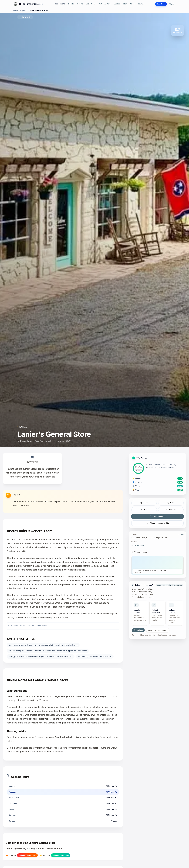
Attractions (89, 4)
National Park (103, 4)
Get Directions (158, 516)
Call (144, 510)
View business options (158, 630)
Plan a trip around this (157, 523)
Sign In (171, 4)
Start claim (138, 630)
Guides (115, 4)
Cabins (78, 4)
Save (171, 503)
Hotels (69, 4)
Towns (139, 4)
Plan (123, 4)
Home (15, 10)
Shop (131, 4)
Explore (23, 10)
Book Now (159, 4)
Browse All (25, 17)
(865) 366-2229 (138, 545)
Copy (181, 535)
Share (144, 503)
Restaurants (58, 4)
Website (171, 510)
